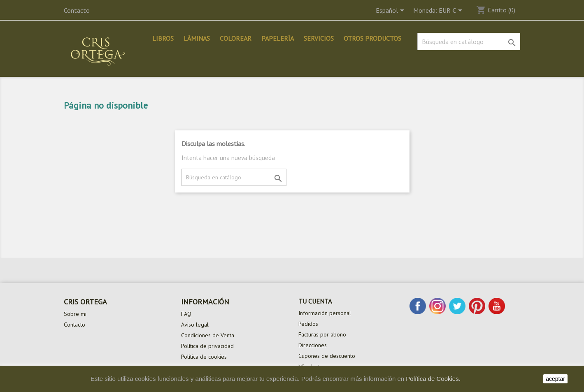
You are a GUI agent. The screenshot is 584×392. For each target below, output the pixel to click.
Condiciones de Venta (208, 335)
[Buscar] (469, 42)
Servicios (319, 38)
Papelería (278, 38)
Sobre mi (75, 314)
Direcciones (313, 345)
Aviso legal (195, 325)
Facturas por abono (322, 334)
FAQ (186, 314)
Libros (163, 38)
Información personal (325, 313)
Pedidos (308, 324)
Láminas (197, 38)
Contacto (77, 10)
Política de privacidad (207, 346)
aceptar (555, 379)
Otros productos (372, 38)
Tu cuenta (315, 301)
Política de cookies (204, 357)
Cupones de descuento (327, 356)
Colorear (236, 38)
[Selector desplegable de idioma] (391, 11)
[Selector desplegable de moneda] (452, 11)
